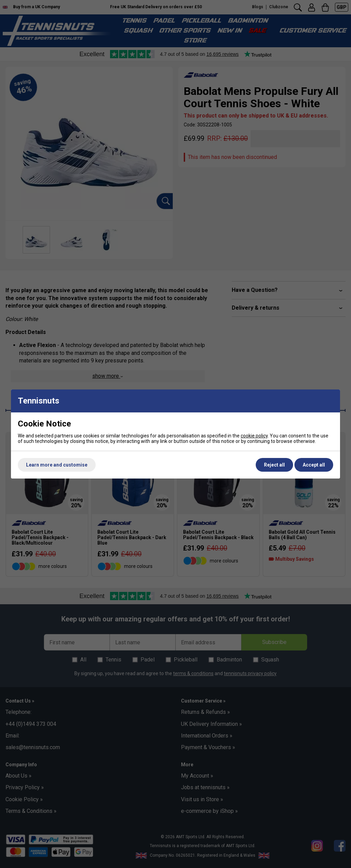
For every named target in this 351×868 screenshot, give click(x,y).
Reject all (274, 465)
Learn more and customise (57, 465)
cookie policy (254, 436)
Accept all (314, 465)
